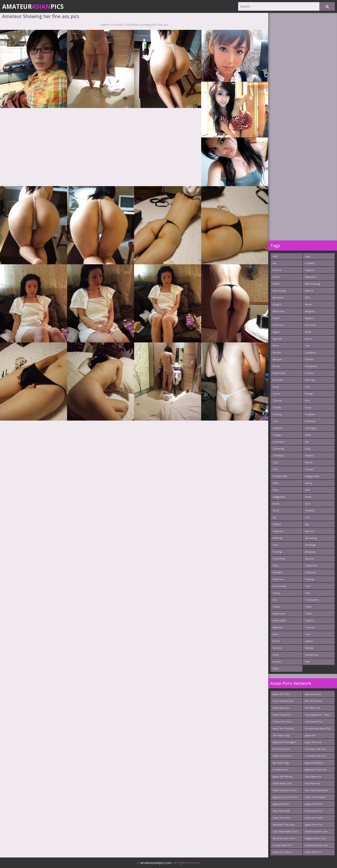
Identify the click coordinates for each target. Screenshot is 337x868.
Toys (308, 634)
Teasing (309, 579)
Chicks (276, 394)
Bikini (276, 346)
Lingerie (310, 270)
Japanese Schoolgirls (284, 742)
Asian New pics (281, 708)
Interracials (279, 620)
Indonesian (279, 613)
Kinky (276, 655)
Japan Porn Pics (314, 825)
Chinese (277, 401)
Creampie (278, 442)
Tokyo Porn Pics (282, 721)
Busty (276, 387)
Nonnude (310, 325)
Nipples (309, 318)
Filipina (277, 524)
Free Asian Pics (314, 811)
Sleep (308, 497)
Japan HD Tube (281, 694)
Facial (276, 510)
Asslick (276, 277)
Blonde (277, 352)
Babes (276, 284)
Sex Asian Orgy (281, 735)
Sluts (308, 504)
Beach (276, 318)
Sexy (308, 449)
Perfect (309, 373)
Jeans (276, 634)
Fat (274, 517)
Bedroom (278, 325)
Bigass (276, 332)
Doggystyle (279, 497)
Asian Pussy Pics (282, 715)
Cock (276, 421)
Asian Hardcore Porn (285, 790)
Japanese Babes (314, 763)
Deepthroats (280, 476)
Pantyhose (311, 366)
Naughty (310, 311)
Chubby (277, 407)
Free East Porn (281, 749)
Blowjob (277, 359)
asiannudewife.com (316, 831)
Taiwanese (311, 565)
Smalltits (310, 510)
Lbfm (276, 668)
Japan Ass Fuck (313, 742)
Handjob (278, 572)
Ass (275, 263)
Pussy (308, 407)
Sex (307, 442)
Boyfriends (279, 373)
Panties (309, 359)
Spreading (311, 538)
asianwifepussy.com (316, 845)
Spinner (309, 531)
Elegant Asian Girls (316, 838)
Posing (309, 394)
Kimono (277, 648)
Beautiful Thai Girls (284, 825)
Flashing (277, 538)
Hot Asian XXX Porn (316, 749)
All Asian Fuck (313, 708)
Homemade (280, 586)
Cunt (275, 462)
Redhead (310, 421)
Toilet (308, 613)
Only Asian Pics (314, 721)
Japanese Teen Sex (316, 770)
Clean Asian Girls (282, 783)
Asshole (277, 270)
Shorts (309, 462)
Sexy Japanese (313, 776)
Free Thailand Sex (283, 701)
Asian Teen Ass (281, 818)
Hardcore (278, 579)
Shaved (309, 455)
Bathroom (279, 311)
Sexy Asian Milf (281, 811)
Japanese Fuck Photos (285, 797)
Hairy (276, 565)
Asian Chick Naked (315, 797)
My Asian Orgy (281, 763)
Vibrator (310, 648)
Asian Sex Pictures (283, 728)
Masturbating (312, 284)
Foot (275, 545)
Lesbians (310, 263)
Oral (307, 346)
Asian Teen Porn (282, 756)
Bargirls (277, 304)
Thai (307, 593)
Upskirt (309, 641)
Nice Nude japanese (316, 790)
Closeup (277, 414)
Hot (275, 600)
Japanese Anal (313, 694)
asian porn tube (314, 818)
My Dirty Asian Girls (284, 838)
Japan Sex (310, 735)
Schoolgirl (311, 428)
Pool (308, 387)
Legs (308, 256)
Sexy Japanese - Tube (317, 715)
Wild (307, 662)
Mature (309, 291)
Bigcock (277, 339)
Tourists (310, 627)
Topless (309, 620)
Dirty (276, 490)
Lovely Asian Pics (282, 845)
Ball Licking (279, 291)
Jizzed (276, 641)
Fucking (277, 552)
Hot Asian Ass (312, 783)
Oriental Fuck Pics (315, 756)
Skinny (309, 483)
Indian (276, 607)
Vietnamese (312, 655)
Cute (275, 469)
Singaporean (312, 476)
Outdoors (310, 352)
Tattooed (310, 572)
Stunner (310, 559)
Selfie (308, 435)
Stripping (310, 552)
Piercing (310, 380)
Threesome (312, 600)
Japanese (278, 627)
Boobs (276, 366)
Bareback (278, 297)
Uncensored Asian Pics (318, 728)
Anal (275, 256)
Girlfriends (279, 559)
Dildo (276, 483)
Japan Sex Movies (283, 776)
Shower (309, 469)
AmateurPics (33, 6)
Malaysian (311, 277)
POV (307, 401)
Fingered (278, 531)
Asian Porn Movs (282, 852)
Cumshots (278, 455)
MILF (308, 297)
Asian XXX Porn (313, 852)
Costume (278, 428)
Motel (308, 304)
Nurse (308, 339)
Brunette (278, 380)
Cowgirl (277, 435)
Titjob (308, 607)
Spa (307, 524)
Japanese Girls (281, 804)
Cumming (278, 449)
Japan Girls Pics (314, 804)
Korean (277, 662)
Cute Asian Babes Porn (286, 831)
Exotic (276, 504)
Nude (308, 332)
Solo (307, 517)
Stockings (310, 545)
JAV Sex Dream (313, 701)
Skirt (308, 490)
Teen (308, 586)
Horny (276, 593)
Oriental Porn (281, 770)
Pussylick (310, 414)
